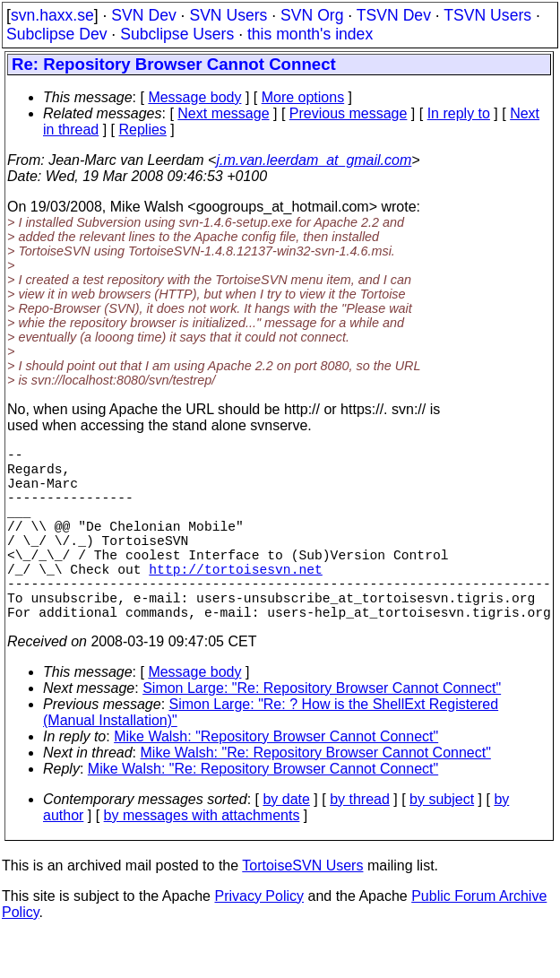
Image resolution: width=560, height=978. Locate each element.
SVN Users (228, 15)
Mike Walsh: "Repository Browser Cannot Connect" (276, 779)
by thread (360, 842)
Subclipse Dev (56, 34)
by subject (442, 842)
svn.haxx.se (52, 15)
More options (303, 97)
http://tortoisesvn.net (235, 601)
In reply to (459, 113)
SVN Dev (143, 15)
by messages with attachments (202, 858)
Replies (143, 130)
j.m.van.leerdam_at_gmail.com (314, 160)
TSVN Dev (394, 15)
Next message (223, 113)
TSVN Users (487, 15)
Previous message (349, 113)
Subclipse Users (177, 34)
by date (286, 842)
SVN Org (312, 15)
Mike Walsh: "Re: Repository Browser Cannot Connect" (316, 796)
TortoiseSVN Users (302, 909)
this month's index (310, 34)
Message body (194, 97)
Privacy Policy (259, 939)
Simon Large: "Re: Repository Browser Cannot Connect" (322, 731)
